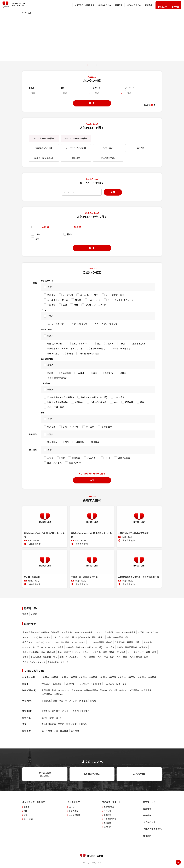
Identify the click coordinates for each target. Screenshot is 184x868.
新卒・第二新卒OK (118, 690)
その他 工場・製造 (56, 407)
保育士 (123, 373)
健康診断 (107, 815)
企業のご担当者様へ (152, 829)
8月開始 (122, 677)
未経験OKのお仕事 (44, 148)
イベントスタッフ (79, 324)
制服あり (86, 711)
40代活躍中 (47, 694)
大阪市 (38, 234)
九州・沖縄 (28, 819)
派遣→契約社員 (54, 463)
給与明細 (107, 827)
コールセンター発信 (115, 295)
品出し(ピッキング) (80, 343)
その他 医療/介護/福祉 (57, 378)
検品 (123, 343)
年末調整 (107, 823)
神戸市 (70, 234)
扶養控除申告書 (110, 819)
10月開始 (141, 677)
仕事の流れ (73, 811)
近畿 (26, 815)
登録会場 (147, 809)
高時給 (61, 724)
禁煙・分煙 (58, 701)
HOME (24, 13)
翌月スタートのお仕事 (44, 138)
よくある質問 (74, 815)
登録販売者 (66, 373)
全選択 (50, 287)
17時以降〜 (71, 684)
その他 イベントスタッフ (106, 324)
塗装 (142, 402)
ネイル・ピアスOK (71, 711)
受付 (55, 657)
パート (108, 458)
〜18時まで (109, 684)
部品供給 (129, 402)
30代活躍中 (146, 690)
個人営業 (51, 427)
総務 (76, 305)
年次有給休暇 (109, 807)
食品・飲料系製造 (98, 402)
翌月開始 (95, 442)
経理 (65, 305)
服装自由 (76, 158)
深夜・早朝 (121, 684)
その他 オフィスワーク (96, 305)
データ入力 (68, 295)
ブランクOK (76, 690)
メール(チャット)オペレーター (122, 300)
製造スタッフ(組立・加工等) (94, 397)
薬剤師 (50, 373)
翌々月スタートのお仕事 (76, 138)
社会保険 (107, 811)
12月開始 (93, 677)
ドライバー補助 (98, 348)
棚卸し (111, 343)
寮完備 (93, 701)
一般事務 (51, 305)
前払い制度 (71, 724)
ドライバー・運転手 (121, 348)
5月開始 (103, 677)
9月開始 (131, 677)
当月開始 (80, 442)
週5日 (59, 718)
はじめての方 (74, 802)
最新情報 (147, 815)
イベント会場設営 (55, 324)
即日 (67, 442)
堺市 (37, 239)
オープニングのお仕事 (76, 148)
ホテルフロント (48, 647)
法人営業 (90, 427)
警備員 (70, 353)
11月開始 (152, 677)
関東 (26, 811)
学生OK (140, 148)
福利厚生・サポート (111, 802)
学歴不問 (46, 690)
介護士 (94, 373)
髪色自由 (56, 711)
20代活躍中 (134, 690)
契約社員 (76, 458)
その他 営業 (107, 427)
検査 (116, 402)
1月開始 (45, 677)
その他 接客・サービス (76, 657)
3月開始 (64, 677)
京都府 (25, 614)
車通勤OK (46, 701)
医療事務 (109, 373)
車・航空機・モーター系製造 (61, 397)
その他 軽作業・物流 (89, 353)
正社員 (50, 458)
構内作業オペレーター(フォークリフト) (65, 348)
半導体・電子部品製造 (57, 402)
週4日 (52, 718)
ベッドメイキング (31, 647)
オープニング (71, 701)
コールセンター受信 (89, 295)
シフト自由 (108, 148)
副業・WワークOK (60, 690)
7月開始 (113, 677)
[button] (88, 65)
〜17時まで (96, 684)
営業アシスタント (71, 427)
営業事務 (51, 295)
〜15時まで (84, 684)
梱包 (99, 343)
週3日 (44, 718)
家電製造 (79, 402)
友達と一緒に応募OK (44, 158)
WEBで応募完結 (108, 158)
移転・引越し (53, 353)
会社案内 (147, 836)
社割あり (83, 724)
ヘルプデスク (94, 300)
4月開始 (83, 677)
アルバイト (92, 458)
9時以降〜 (46, 684)
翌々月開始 (52, 442)
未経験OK (59, 694)
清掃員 (60, 647)
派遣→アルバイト (77, 463)
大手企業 (83, 701)
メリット (73, 807)
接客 (62, 657)
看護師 (81, 373)
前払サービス (149, 802)
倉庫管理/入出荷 (140, 343)
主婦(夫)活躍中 (91, 690)
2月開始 (55, 677)
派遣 (63, 458)
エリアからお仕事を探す (34, 802)
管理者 (78, 300)
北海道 (27, 807)
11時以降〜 (58, 684)
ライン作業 (119, 397)
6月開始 (74, 677)
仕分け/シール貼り (56, 343)
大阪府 (34, 614)
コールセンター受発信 (57, 300)
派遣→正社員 (124, 458)
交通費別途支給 (49, 724)
